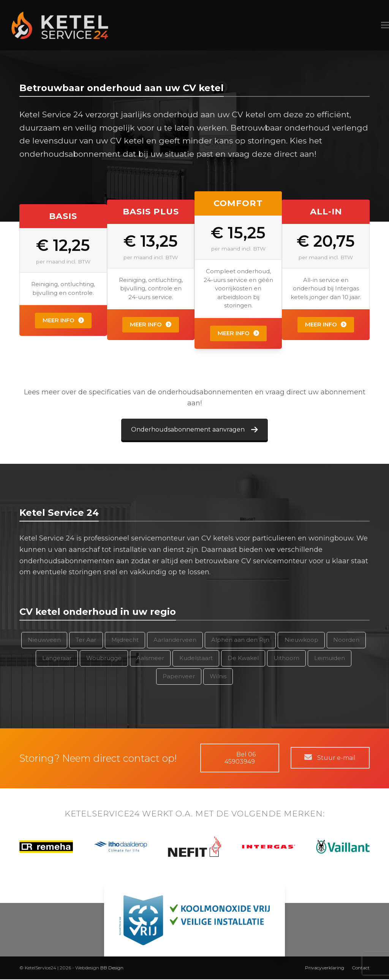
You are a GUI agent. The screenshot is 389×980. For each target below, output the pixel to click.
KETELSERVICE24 (102, 814)
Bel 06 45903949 (240, 759)
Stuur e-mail (330, 759)
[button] (373, 26)
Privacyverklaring (325, 968)
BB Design (112, 968)
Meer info (63, 321)
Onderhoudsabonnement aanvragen (194, 430)
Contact (361, 968)
